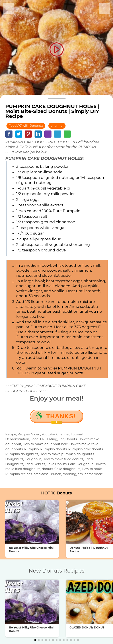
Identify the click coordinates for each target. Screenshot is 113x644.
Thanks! (61, 418)
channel (57, 126)
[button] (35, 640)
